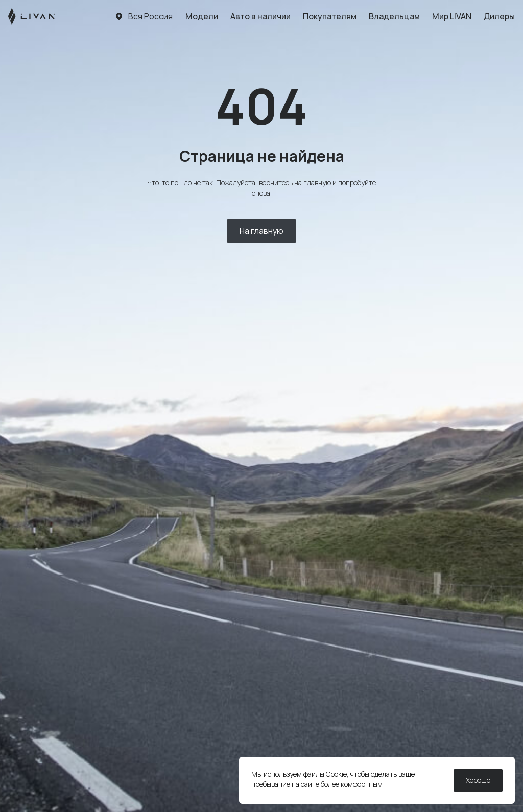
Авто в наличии (260, 16)
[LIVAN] (31, 16)
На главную (261, 231)
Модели (202, 16)
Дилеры (499, 16)
